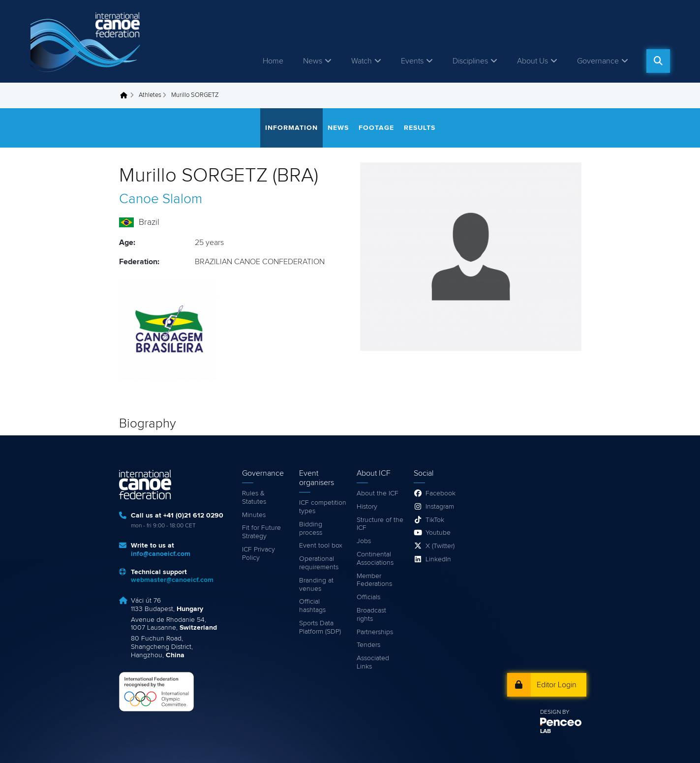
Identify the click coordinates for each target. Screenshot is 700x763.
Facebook (441, 493)
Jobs (364, 541)
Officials (368, 597)
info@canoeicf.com (161, 554)
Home (273, 61)
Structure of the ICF (380, 524)
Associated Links (373, 662)
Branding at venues (316, 585)
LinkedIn (438, 559)
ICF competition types (323, 507)
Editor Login (557, 685)
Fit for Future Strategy (261, 532)
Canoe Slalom (161, 199)
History (367, 507)
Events (412, 61)
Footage (376, 128)
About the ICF (378, 493)
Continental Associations (375, 559)
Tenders (368, 645)
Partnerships (375, 632)
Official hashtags (312, 606)
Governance (598, 61)
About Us (533, 61)
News (313, 61)
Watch (362, 61)
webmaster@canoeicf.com (172, 580)
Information (291, 128)
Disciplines (470, 61)
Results (420, 128)
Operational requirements (319, 563)
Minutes (254, 515)
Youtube (438, 533)
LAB (546, 732)
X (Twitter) (440, 546)
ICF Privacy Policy (259, 554)
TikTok (435, 520)
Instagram (440, 507)
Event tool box (321, 546)
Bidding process (311, 529)
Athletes (150, 95)
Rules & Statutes (254, 498)
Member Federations (374, 580)
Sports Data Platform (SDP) (320, 627)
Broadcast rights (371, 615)
